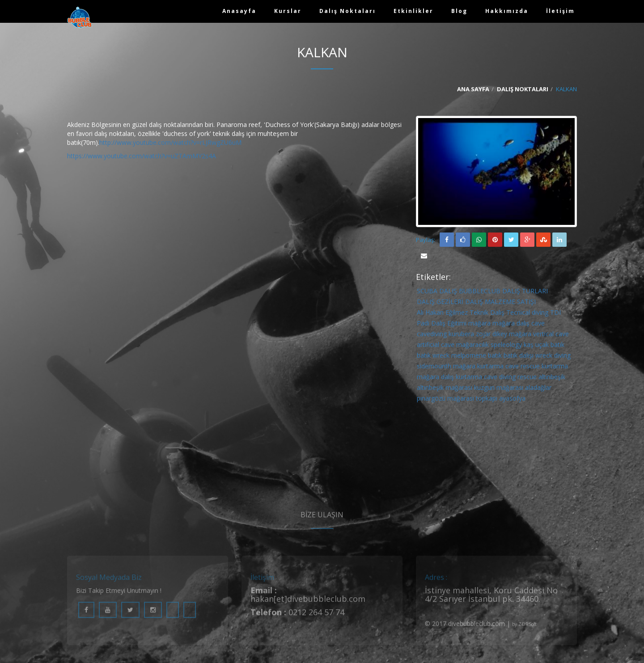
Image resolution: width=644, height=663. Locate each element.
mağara (479, 325)
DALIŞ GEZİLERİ (440, 303)
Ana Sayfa (473, 91)
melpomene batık (477, 357)
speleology (506, 346)
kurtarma (555, 368)
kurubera (461, 336)
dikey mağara (512, 336)
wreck (441, 357)
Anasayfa (239, 11)
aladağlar (538, 389)
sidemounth (434, 368)
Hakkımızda (507, 11)
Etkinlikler (413, 11)
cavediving (432, 336)
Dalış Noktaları (347, 11)
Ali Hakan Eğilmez (442, 314)
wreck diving (553, 357)
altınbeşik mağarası (445, 389)
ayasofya (512, 400)
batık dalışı (519, 357)
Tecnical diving (527, 314)
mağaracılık (472, 346)
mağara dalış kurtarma (449, 378)
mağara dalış (511, 325)
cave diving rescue (510, 378)
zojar (483, 336)
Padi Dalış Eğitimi (442, 325)
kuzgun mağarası (499, 389)
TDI (555, 314)
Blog (459, 11)
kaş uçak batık (544, 346)
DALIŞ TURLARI (525, 293)
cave (538, 325)
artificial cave (436, 346)
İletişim (560, 11)
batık (424, 357)
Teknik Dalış (487, 314)
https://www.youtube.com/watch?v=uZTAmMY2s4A (142, 158)
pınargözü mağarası (445, 400)
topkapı (487, 400)
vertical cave (551, 336)
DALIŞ (448, 293)
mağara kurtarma (478, 368)
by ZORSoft (524, 630)
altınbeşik (552, 378)
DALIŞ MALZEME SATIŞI (500, 303)
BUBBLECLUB (480, 293)
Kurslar (288, 11)
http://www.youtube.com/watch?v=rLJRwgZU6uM (170, 144)
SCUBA (427, 293)
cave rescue (523, 368)
